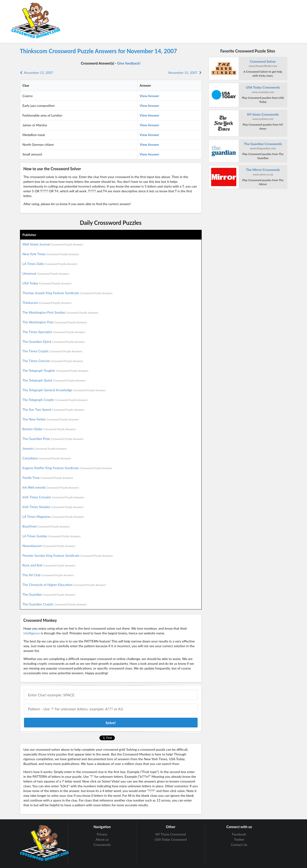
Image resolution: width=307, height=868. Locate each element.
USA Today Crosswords (263, 87)
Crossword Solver (263, 61)
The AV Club (48, 575)
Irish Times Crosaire (53, 497)
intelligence (32, 633)
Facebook (239, 834)
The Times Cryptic (52, 351)
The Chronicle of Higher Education (64, 585)
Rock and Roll (49, 565)
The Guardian (49, 594)
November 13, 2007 (37, 73)
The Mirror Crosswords (263, 170)
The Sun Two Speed (53, 409)
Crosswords (102, 845)
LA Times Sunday (52, 536)
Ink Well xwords (51, 487)
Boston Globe (49, 429)
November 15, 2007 (185, 73)
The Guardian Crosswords (263, 144)
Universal (46, 273)
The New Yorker (51, 419)
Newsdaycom (49, 546)
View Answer (149, 96)
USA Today (47, 283)
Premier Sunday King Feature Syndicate (68, 555)
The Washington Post (55, 322)
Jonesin (45, 448)
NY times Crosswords (263, 114)
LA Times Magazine (53, 517)
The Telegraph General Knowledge (64, 390)
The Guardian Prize (53, 439)
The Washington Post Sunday (60, 312)
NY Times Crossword (171, 834)
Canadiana (47, 458)
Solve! (111, 723)
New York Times (51, 254)
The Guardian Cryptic (55, 604)
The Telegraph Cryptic (55, 400)
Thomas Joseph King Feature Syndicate (67, 293)
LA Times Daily (50, 264)
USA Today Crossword (171, 839)
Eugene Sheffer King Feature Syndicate (67, 468)
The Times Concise (53, 361)
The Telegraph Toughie (56, 370)
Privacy (102, 834)
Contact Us (239, 845)
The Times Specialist (54, 332)
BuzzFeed (46, 526)
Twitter (239, 839)
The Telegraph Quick (54, 380)
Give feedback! (129, 63)
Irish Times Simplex (53, 507)
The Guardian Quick (54, 342)
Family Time (48, 478)
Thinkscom (47, 303)
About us (102, 839)
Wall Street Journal (53, 244)
